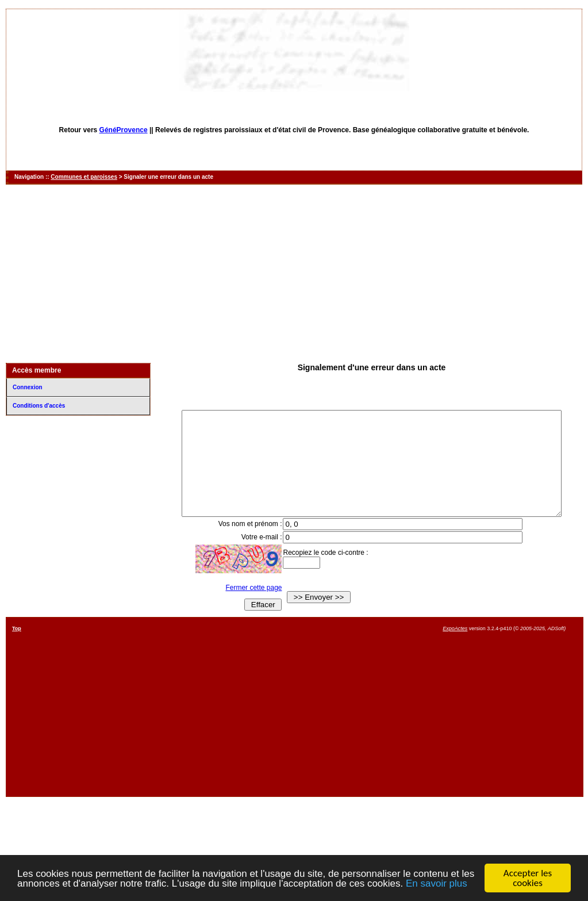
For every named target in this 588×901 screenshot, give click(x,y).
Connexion (28, 387)
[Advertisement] (294, 274)
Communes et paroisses (84, 177)
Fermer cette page (246, 608)
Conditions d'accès (39, 406)
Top (17, 649)
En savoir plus (437, 883)
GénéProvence (124, 130)
